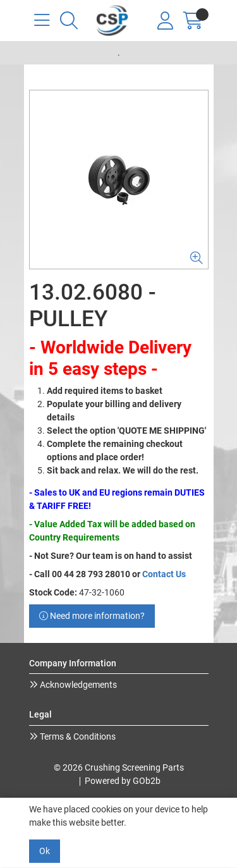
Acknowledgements (77, 685)
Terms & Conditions (77, 737)
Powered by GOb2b (123, 781)
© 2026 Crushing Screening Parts (119, 767)
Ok (45, 851)
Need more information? (92, 616)
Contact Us (164, 574)
